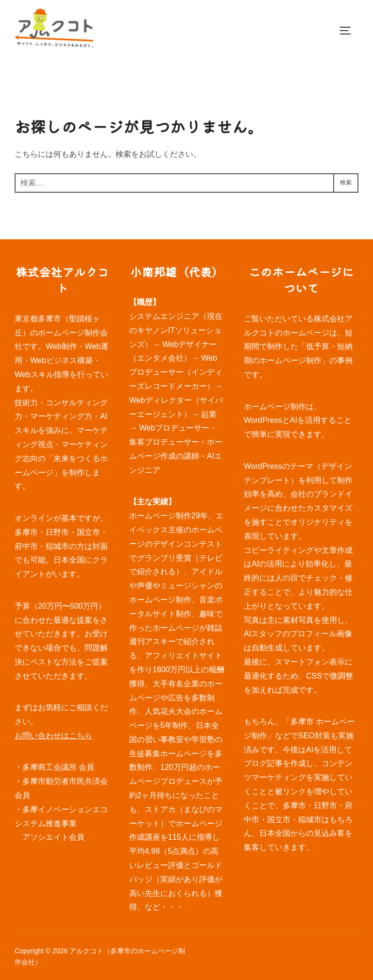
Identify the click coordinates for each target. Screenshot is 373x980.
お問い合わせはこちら (53, 736)
